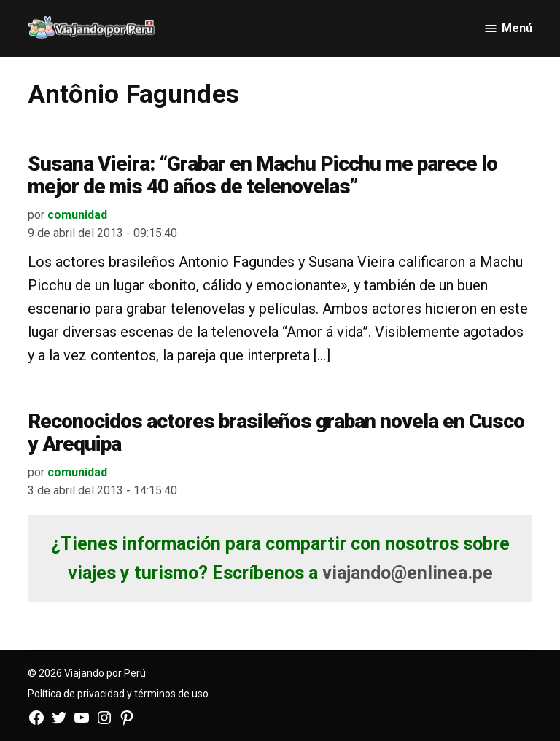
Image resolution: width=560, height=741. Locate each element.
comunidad (77, 215)
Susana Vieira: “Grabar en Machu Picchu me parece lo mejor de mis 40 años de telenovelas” (262, 175)
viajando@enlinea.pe (408, 573)
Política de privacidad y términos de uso (118, 694)
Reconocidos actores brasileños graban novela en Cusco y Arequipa (276, 432)
